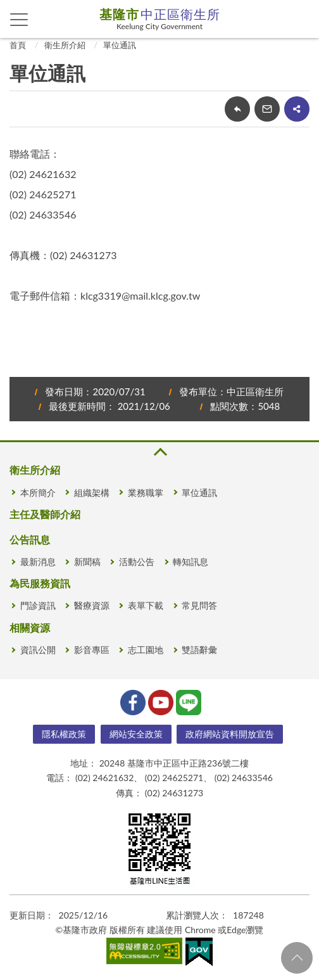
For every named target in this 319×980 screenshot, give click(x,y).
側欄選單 (19, 20)
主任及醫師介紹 (45, 514)
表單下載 (146, 605)
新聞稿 (87, 562)
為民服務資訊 (40, 583)
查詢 (300, 19)
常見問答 (199, 605)
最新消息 (38, 562)
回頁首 (297, 958)
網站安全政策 (136, 734)
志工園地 (146, 650)
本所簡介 (38, 493)
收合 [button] (159, 452)
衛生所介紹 (65, 45)
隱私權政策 (64, 734)
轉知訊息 (191, 562)
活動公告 (137, 562)
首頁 (18, 45)
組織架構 (92, 493)
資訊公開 (38, 650)
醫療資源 (92, 605)
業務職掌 (146, 493)
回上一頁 (237, 109)
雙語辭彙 (199, 650)
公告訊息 (30, 539)
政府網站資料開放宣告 (230, 734)
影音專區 (92, 650)
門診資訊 (38, 605)
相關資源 (30, 627)
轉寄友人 (267, 109)
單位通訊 (120, 45)
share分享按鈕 (297, 109)
